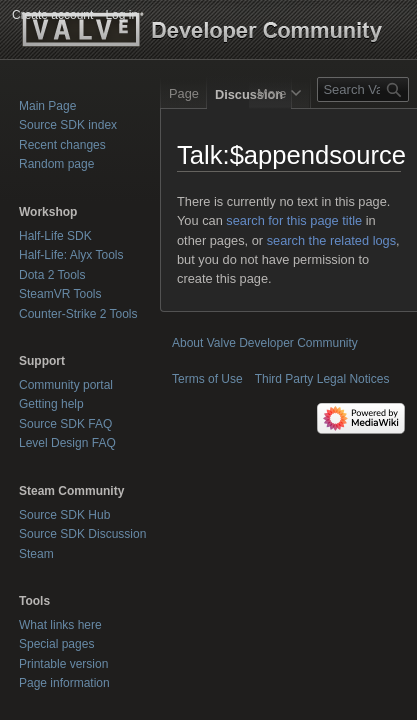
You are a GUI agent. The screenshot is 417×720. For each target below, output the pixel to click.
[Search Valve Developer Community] (363, 89)
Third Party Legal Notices (322, 379)
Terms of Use (207, 379)
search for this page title (294, 220)
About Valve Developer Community (265, 343)
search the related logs (331, 240)
